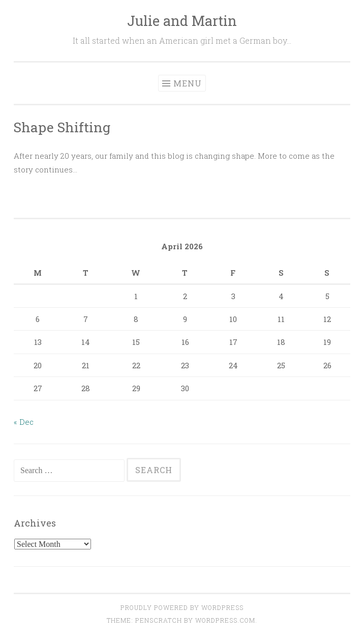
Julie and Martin (182, 21)
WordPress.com (225, 620)
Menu (188, 83)
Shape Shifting (62, 127)
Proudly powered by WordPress (182, 607)
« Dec (24, 422)
